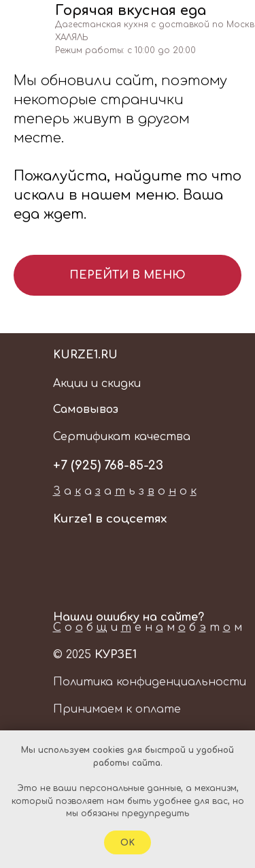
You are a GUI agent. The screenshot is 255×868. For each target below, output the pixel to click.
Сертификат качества (122, 437)
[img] (215, 43)
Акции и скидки (97, 384)
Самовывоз (86, 409)
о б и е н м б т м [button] (148, 627)
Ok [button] (128, 843)
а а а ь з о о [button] (125, 491)
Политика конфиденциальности (150, 682)
